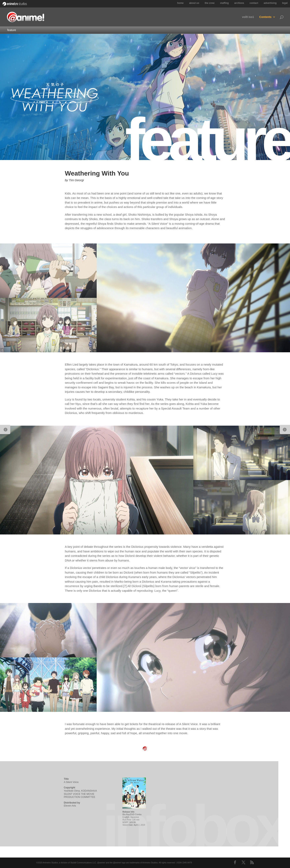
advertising (270, 3)
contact (254, 3)
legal (285, 3)
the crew (210, 3)
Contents (265, 17)
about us (194, 3)
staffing (224, 3)
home (180, 3)
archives (239, 3)
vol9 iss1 (248, 17)
